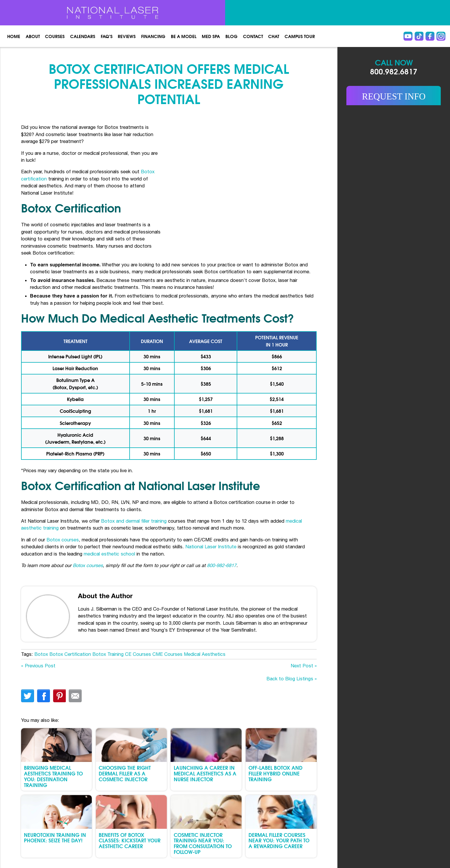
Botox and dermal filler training (134, 521)
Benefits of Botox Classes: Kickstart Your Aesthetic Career (130, 840)
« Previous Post (38, 665)
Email (75, 696)
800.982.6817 (394, 71)
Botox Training (108, 654)
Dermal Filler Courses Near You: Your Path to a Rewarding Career (279, 840)
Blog (231, 36)
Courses (55, 36)
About (33, 36)
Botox (41, 654)
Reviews (127, 36)
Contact (253, 36)
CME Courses (167, 654)
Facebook (430, 36)
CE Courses (138, 654)
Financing (153, 36)
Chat (274, 36)
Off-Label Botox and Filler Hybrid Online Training (276, 773)
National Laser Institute (211, 546)
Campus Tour (300, 36)
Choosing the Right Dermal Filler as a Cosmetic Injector (125, 773)
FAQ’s (107, 36)
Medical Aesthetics (205, 654)
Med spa (211, 36)
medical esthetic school (110, 554)
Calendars (83, 36)
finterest (59, 696)
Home (14, 36)
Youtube (408, 36)
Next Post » (304, 665)
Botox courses (63, 540)
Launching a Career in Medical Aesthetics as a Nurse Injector (205, 773)
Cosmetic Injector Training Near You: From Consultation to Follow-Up (203, 843)
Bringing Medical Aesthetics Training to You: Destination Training (53, 776)
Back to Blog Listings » (292, 678)
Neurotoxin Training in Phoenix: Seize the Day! (55, 838)
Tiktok (419, 36)
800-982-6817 (222, 565)
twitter (28, 696)
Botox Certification (70, 654)
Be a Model (184, 36)
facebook (43, 696)
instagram (441, 36)
